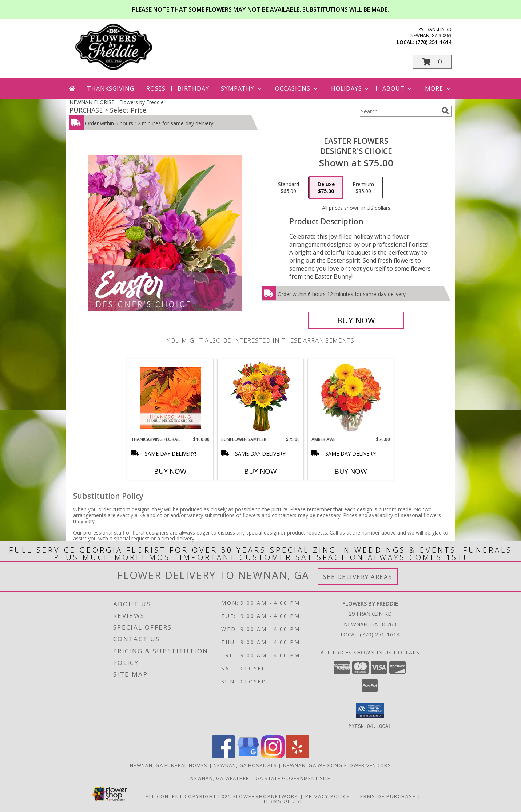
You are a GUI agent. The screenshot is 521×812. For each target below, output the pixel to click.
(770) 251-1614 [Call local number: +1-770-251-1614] (433, 42)
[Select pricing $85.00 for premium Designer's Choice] (363, 188)
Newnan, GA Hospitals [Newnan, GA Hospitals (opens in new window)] (245, 765)
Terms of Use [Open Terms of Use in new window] (283, 801)
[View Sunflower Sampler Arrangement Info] (261, 398)
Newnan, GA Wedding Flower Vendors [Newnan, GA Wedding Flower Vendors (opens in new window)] (337, 765)
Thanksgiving (111, 88)
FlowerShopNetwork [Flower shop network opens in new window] (266, 796)
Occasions (297, 88)
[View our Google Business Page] (248, 756)
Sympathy (242, 88)
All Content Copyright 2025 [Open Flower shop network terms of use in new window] (188, 796)
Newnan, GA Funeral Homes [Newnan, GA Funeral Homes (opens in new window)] (169, 765)
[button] (432, 62)
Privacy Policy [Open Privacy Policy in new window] (328, 796)
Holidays (351, 88)
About (398, 88)
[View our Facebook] (223, 756)
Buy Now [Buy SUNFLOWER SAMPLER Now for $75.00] (260, 471)
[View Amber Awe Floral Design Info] (351, 398)
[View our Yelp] (298, 756)
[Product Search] (399, 111)
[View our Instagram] (273, 756)
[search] (445, 111)
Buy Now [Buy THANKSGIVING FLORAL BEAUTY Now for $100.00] (170, 471)
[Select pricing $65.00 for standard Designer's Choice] (289, 188)
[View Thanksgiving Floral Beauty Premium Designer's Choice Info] (170, 398)
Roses (156, 88)
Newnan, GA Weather (220, 778)
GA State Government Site (293, 778)
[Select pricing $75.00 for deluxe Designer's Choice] (326, 188)
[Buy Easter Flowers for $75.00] (356, 320)
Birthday (193, 88)
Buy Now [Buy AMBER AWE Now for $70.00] (351, 471)
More (438, 88)
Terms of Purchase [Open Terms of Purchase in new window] (386, 796)
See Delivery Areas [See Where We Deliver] (358, 577)
